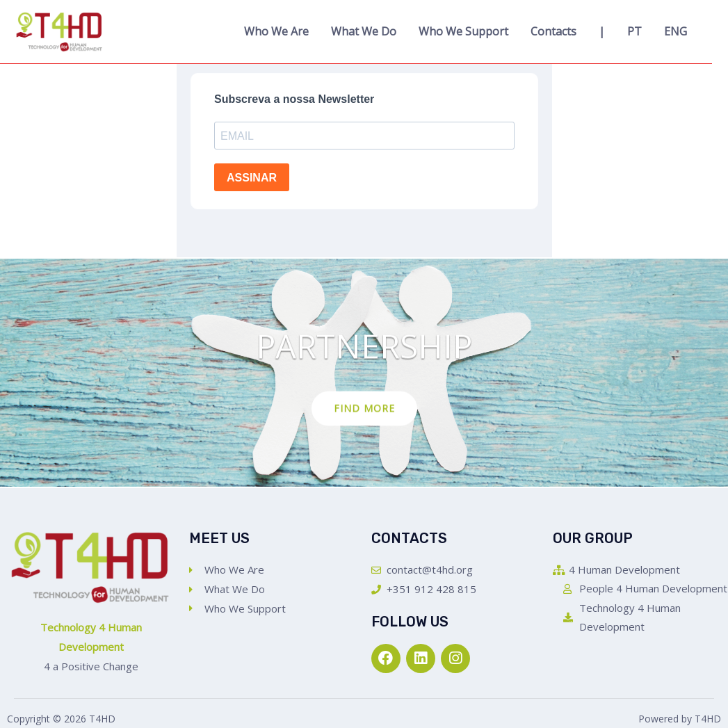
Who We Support (463, 31)
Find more (364, 409)
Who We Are (276, 31)
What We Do (364, 31)
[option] (364, 373)
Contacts (553, 31)
